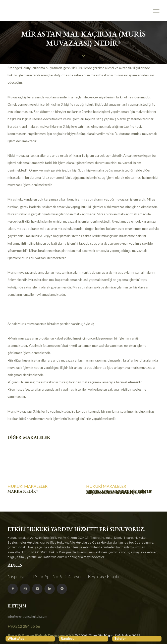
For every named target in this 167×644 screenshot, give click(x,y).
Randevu (68, 638)
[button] (156, 11)
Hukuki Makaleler (27, 486)
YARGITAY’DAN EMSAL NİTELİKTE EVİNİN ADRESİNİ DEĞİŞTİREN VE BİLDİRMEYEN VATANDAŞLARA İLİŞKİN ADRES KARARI (119, 492)
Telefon (120, 638)
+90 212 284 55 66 (24, 626)
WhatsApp (16, 638)
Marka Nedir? (23, 492)
